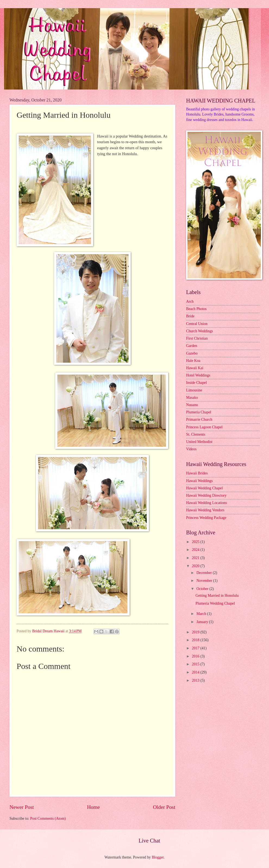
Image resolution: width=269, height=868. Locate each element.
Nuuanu (192, 405)
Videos (191, 449)
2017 (196, 648)
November (205, 581)
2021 (196, 558)
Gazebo (192, 353)
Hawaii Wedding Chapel (204, 488)
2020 (196, 566)
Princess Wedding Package (206, 518)
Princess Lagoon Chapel (204, 427)
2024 (196, 550)
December (205, 573)
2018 (196, 640)
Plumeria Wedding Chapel (215, 603)
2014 (196, 672)
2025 (196, 542)
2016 (196, 656)
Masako (192, 398)
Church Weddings (200, 331)
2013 (196, 680)
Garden (192, 346)
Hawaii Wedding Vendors (205, 510)
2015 (196, 664)
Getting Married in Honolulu (217, 596)
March (202, 614)
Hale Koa (193, 361)
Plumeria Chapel (199, 412)
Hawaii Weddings (199, 481)
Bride (190, 316)
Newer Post (22, 807)
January (203, 622)
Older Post (164, 807)
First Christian (197, 338)
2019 (196, 632)
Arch (190, 301)
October (203, 589)
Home (93, 807)
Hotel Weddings (198, 375)
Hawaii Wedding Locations (207, 503)
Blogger (158, 857)
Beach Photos (196, 309)
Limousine (194, 390)
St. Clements (196, 434)
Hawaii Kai (195, 368)
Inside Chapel (196, 383)
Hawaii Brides (197, 473)
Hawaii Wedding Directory (206, 495)
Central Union (197, 324)
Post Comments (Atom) (48, 818)
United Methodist (199, 442)
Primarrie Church (199, 419)
